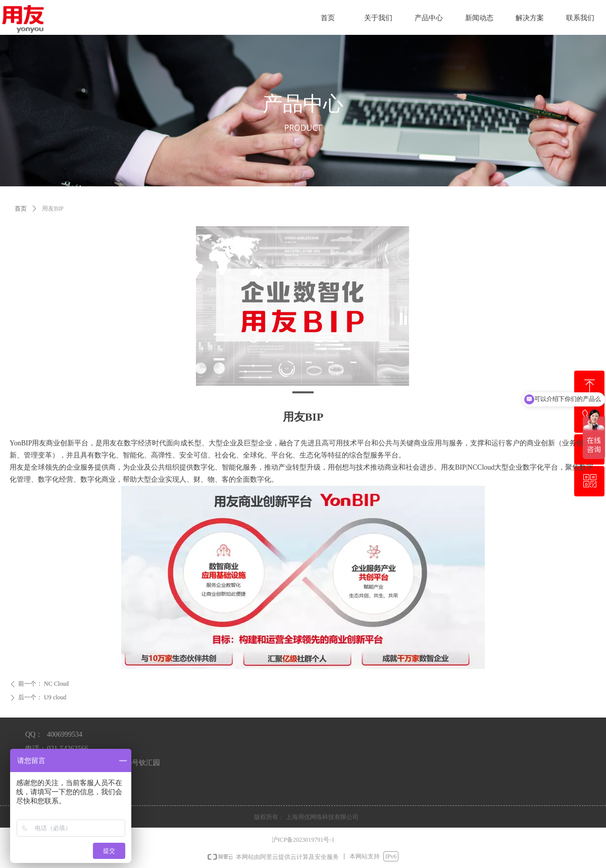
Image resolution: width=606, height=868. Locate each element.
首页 (21, 209)
